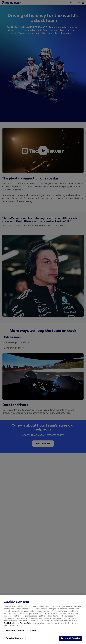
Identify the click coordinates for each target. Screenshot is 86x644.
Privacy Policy (26, 623)
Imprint (33, 630)
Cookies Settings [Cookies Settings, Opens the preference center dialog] (15, 638)
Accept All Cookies (70, 638)
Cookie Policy (10, 623)
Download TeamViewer (14, 630)
